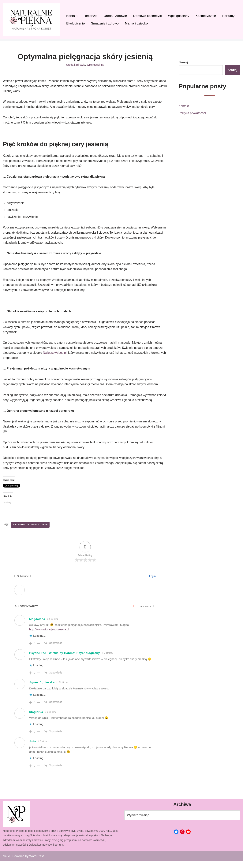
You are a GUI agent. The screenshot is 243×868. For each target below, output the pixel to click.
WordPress (37, 863)
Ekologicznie (76, 24)
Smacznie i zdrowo (105, 24)
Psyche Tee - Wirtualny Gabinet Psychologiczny (65, 660)
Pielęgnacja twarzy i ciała (31, 532)
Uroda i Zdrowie (116, 16)
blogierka (36, 719)
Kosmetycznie (207, 16)
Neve (6, 863)
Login (152, 583)
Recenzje (91, 16)
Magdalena (37, 626)
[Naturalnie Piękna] (31, 20)
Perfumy (230, 16)
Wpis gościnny (180, 16)
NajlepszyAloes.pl (55, 358)
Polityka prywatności (192, 113)
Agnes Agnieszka (42, 689)
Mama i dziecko (137, 24)
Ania (33, 748)
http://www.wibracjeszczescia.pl (49, 636)
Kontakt (72, 16)
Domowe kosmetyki (148, 16)
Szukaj (183, 63)
